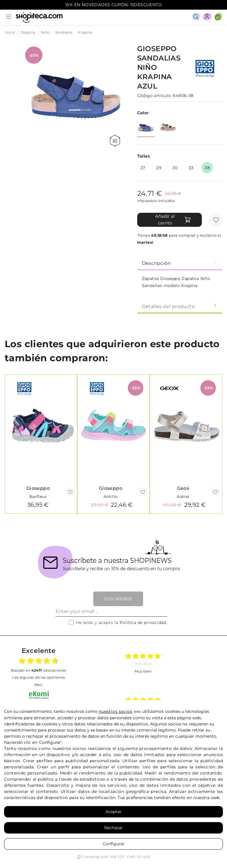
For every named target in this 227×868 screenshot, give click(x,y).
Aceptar (114, 812)
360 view (115, 141)
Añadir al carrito (173, 219)
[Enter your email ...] (111, 611)
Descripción (180, 263)
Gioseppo (38, 488)
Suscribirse (118, 599)
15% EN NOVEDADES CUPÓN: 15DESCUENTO (113, 5)
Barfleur (38, 497)
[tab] (180, 263)
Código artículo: (154, 96)
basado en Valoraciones (38, 670)
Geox (183, 488)
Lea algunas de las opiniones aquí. (38, 681)
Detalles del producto (180, 306)
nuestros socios (115, 711)
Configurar (114, 844)
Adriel (183, 497)
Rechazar (113, 828)
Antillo (111, 497)
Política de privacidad (143, 623)
